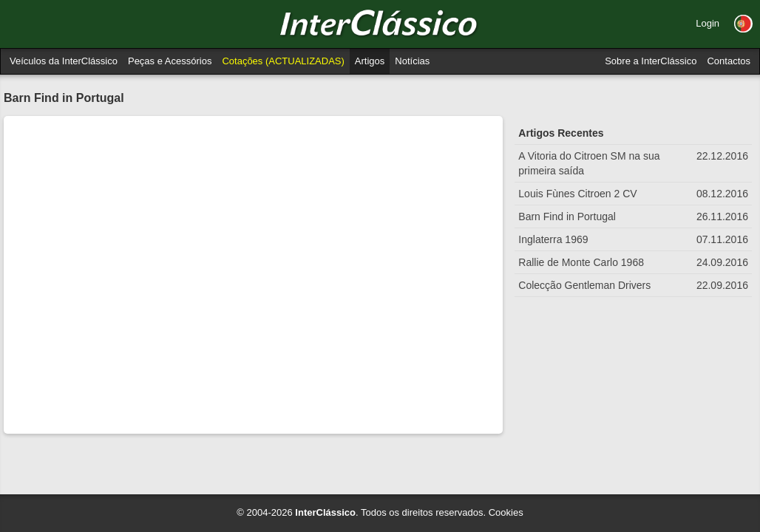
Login (708, 23)
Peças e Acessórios (170, 61)
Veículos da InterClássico (64, 61)
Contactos (729, 61)
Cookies (506, 512)
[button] (743, 24)
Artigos (370, 61)
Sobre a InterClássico (651, 61)
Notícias (412, 61)
